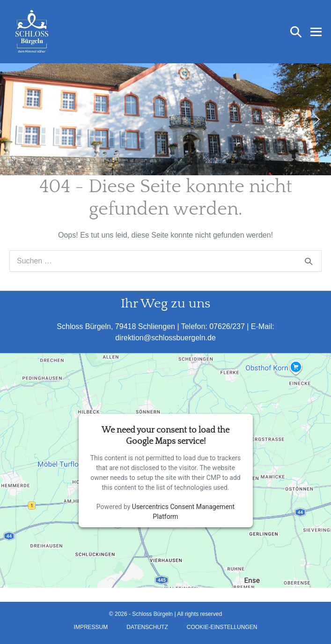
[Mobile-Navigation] (316, 32)
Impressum (91, 627)
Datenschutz (147, 627)
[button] (296, 32)
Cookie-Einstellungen (222, 627)
